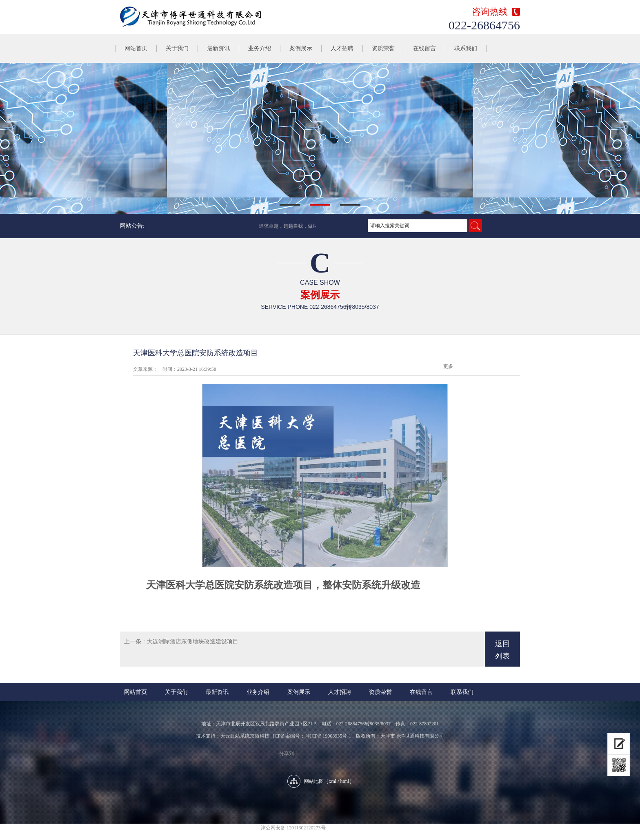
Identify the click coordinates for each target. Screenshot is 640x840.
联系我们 (466, 48)
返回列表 (502, 650)
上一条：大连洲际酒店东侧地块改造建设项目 (181, 642)
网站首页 (136, 48)
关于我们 (177, 48)
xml (332, 781)
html (345, 781)
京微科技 (260, 736)
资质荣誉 (383, 48)
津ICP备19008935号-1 (328, 736)
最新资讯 (218, 48)
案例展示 (301, 48)
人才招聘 (342, 48)
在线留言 (424, 48)
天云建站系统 (235, 736)
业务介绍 (260, 48)
